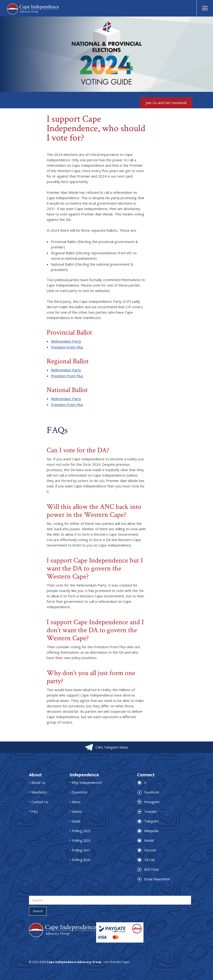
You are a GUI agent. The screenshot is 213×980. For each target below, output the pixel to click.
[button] (205, 8)
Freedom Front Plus (67, 347)
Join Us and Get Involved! (166, 103)
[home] (33, 8)
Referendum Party (66, 341)
